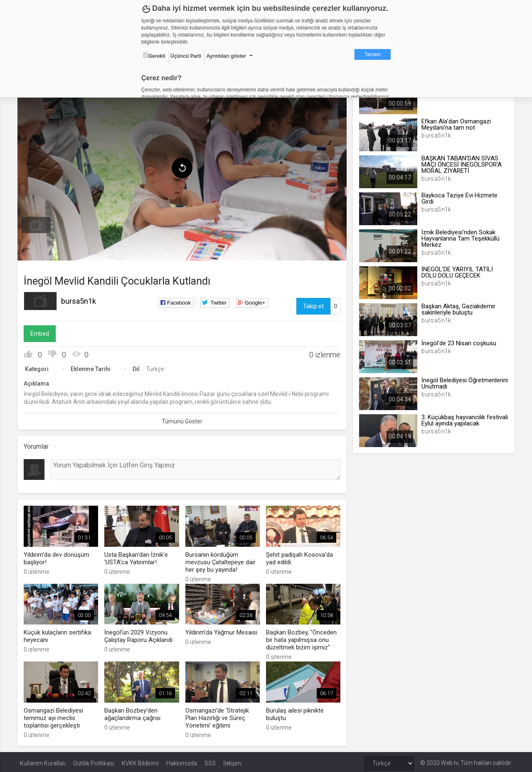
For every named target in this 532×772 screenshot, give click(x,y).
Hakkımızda (182, 760)
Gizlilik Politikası (94, 760)
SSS (210, 760)
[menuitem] (39, 224)
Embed (42, 332)
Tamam (373, 54)
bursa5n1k (81, 299)
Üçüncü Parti (186, 56)
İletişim (232, 760)
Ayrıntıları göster (226, 56)
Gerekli (154, 56)
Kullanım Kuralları (43, 760)
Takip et (313, 305)
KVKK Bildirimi (140, 760)
